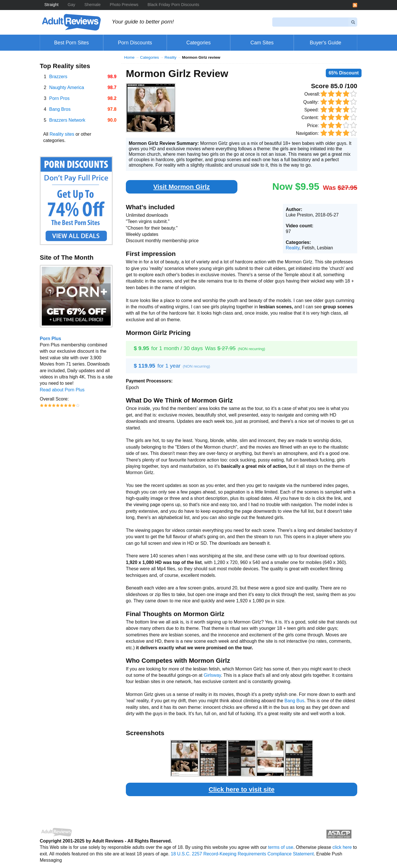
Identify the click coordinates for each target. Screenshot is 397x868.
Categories (150, 57)
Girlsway (212, 675)
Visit (181, 187)
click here (342, 847)
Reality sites (62, 134)
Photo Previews (124, 5)
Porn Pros (59, 98)
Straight (51, 5)
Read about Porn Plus (62, 390)
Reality (170, 57)
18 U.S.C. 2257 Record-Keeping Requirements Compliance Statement (242, 854)
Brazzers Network (67, 120)
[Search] (310, 22)
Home (129, 57)
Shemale (93, 5)
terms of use (281, 847)
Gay (72, 5)
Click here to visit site (241, 789)
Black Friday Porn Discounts (173, 5)
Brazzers (58, 77)
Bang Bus (294, 701)
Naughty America (67, 87)
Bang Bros (60, 109)
